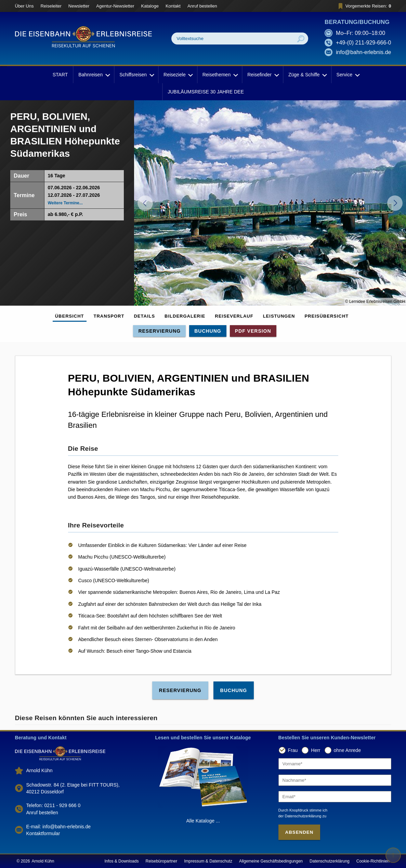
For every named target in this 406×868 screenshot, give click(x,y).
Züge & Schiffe (307, 75)
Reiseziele (178, 75)
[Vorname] (335, 764)
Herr (316, 750)
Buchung (208, 331)
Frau (293, 750)
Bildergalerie (185, 316)
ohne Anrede (347, 750)
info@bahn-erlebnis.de (363, 52)
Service (348, 75)
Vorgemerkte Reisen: (364, 6)
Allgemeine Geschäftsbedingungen (271, 861)
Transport (109, 316)
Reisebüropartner (161, 861)
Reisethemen (220, 75)
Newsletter (79, 6)
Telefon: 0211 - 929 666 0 (54, 805)
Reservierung (159, 331)
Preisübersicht (326, 316)
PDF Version (253, 331)
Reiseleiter (51, 6)
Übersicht (70, 316)
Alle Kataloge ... (203, 821)
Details (144, 316)
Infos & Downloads (121, 861)
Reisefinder (263, 75)
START (60, 75)
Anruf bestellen (202, 6)
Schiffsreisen (136, 75)
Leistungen (279, 316)
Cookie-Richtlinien (373, 861)
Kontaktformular (43, 833)
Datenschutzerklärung (330, 861)
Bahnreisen (94, 75)
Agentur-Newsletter (115, 6)
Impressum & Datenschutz (208, 861)
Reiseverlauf (234, 316)
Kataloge (150, 6)
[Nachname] (335, 780)
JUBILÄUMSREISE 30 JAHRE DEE (206, 92)
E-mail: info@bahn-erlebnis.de (59, 827)
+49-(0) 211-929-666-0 (363, 43)
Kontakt (173, 6)
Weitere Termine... (65, 203)
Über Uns (24, 6)
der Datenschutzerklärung (300, 816)
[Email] (335, 797)
